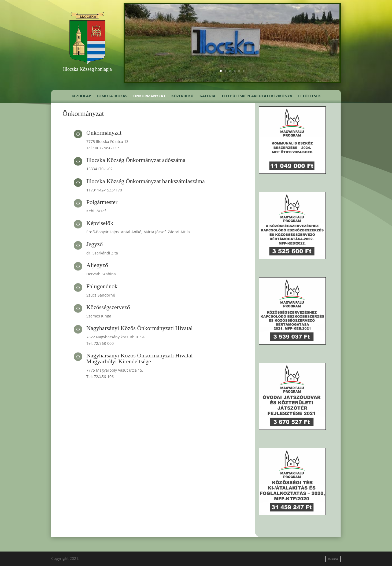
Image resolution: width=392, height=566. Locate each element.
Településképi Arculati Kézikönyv (257, 96)
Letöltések (309, 96)
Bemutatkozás (112, 96)
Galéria (208, 96)
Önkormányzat (149, 96)
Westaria (333, 559)
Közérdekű (182, 96)
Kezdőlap (81, 96)
